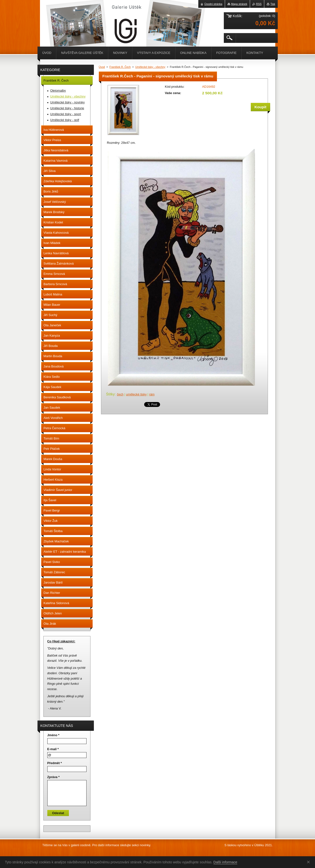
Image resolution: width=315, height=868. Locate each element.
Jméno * (53, 735)
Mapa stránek (239, 4)
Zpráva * (54, 777)
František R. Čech (120, 67)
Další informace (225, 862)
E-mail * (53, 749)
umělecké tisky (136, 394)
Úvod (102, 67)
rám (152, 394)
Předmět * (55, 763)
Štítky (110, 394)
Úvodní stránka (213, 4)
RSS (259, 4)
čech (120, 394)
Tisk (273, 4)
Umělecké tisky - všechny (150, 67)
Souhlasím (309, 862)
